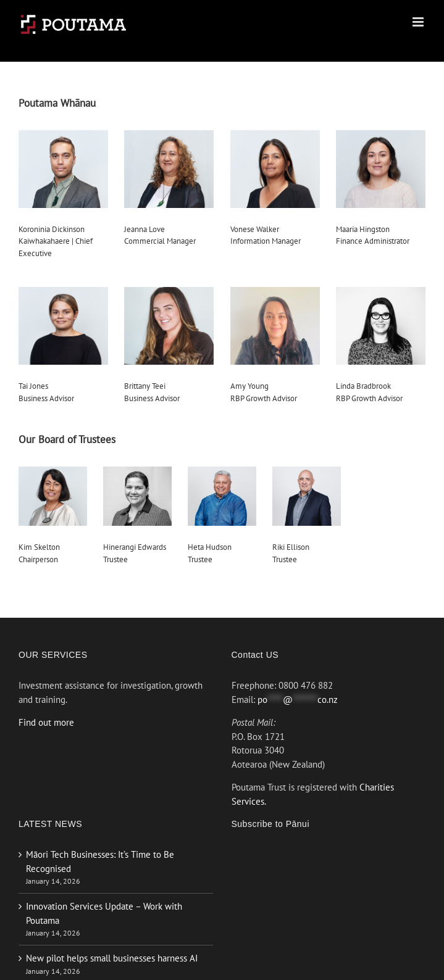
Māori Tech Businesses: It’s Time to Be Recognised (100, 862)
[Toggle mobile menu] (419, 22)
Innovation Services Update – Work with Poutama (104, 913)
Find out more (46, 722)
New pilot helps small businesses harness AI (112, 958)
